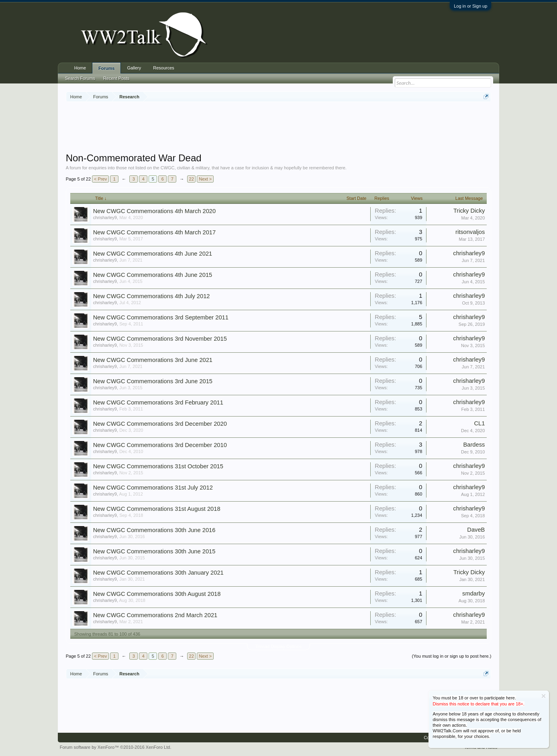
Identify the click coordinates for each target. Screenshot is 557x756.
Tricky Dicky (469, 211)
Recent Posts (116, 78)
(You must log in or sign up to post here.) (452, 656)
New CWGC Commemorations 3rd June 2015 (153, 381)
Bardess (474, 445)
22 (192, 179)
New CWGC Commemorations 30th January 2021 (158, 573)
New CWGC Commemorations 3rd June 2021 (153, 360)
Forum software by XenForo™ (116, 747)
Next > (205, 179)
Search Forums (80, 78)
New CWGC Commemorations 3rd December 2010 (160, 445)
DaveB (476, 530)
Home (80, 68)
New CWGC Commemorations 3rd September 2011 (161, 317)
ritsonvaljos (470, 232)
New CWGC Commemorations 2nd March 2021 (155, 615)
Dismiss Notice (544, 696)
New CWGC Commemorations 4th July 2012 (152, 296)
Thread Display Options (278, 646)
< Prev (100, 179)
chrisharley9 (105, 217)
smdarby (473, 593)
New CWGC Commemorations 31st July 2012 (153, 488)
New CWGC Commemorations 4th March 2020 (154, 211)
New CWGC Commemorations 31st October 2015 (158, 466)
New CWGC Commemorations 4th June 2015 (153, 275)
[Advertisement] (279, 128)
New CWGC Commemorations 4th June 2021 (153, 254)
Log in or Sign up (470, 6)
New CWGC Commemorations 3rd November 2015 (160, 339)
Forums (106, 68)
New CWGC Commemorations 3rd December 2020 (160, 424)
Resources (164, 68)
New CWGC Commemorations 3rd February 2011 (158, 402)
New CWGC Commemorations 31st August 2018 (157, 509)
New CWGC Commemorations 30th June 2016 (154, 530)
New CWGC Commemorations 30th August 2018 (157, 594)
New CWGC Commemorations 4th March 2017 (154, 232)
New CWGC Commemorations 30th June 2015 (154, 551)
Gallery (134, 68)
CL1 (479, 423)
